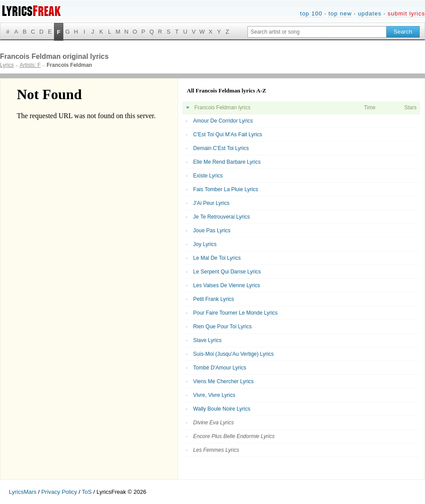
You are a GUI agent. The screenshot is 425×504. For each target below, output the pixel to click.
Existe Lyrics (208, 176)
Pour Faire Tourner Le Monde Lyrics (235, 313)
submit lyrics (406, 13)
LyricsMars (23, 492)
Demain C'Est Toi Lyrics (221, 148)
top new (340, 13)
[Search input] (317, 32)
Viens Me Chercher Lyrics (223, 381)
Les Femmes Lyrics (216, 450)
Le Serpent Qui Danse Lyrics (227, 272)
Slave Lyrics (207, 340)
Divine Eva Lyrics (213, 423)
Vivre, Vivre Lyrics (214, 395)
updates (369, 13)
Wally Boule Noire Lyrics (222, 409)
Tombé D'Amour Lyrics (220, 368)
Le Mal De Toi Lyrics (217, 258)
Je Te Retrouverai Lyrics (221, 217)
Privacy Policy (59, 492)
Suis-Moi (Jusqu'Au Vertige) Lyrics (233, 354)
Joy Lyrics (205, 244)
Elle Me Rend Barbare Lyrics (227, 162)
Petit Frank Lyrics (213, 299)
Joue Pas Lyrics (212, 231)
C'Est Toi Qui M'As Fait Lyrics (228, 135)
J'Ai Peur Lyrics (211, 203)
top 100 (311, 13)
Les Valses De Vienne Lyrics (226, 285)
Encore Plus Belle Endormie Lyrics (234, 436)
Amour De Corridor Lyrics (223, 121)
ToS (87, 492)
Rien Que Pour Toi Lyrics (222, 327)
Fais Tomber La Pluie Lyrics (226, 189)
